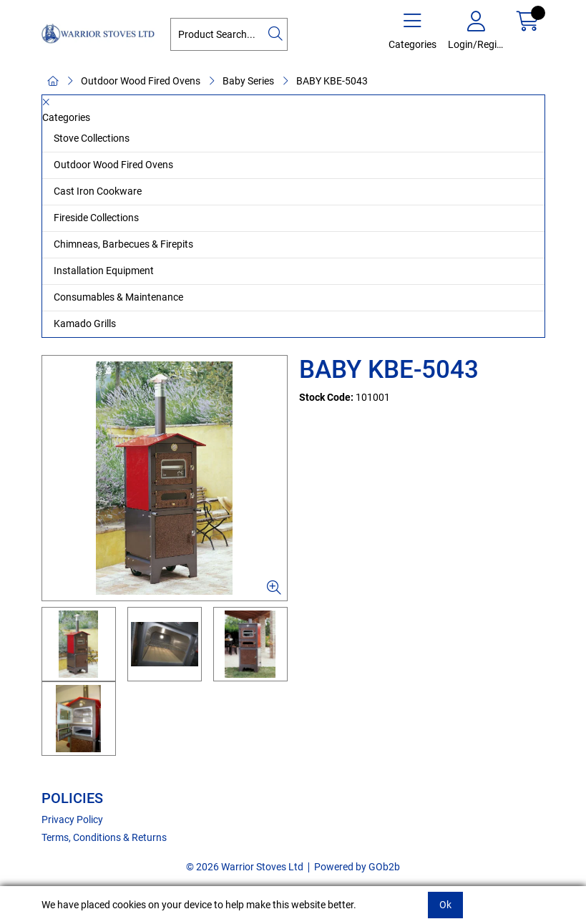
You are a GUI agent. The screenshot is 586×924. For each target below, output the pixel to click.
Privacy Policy (72, 820)
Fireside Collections (96, 218)
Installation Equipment (104, 271)
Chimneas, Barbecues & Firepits (123, 244)
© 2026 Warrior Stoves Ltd (245, 867)
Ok (445, 905)
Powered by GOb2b (357, 867)
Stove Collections (92, 138)
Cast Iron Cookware (98, 191)
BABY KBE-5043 (332, 81)
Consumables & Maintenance (118, 297)
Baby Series (248, 81)
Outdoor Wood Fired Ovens (141, 81)
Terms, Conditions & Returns (104, 837)
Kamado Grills (85, 324)
